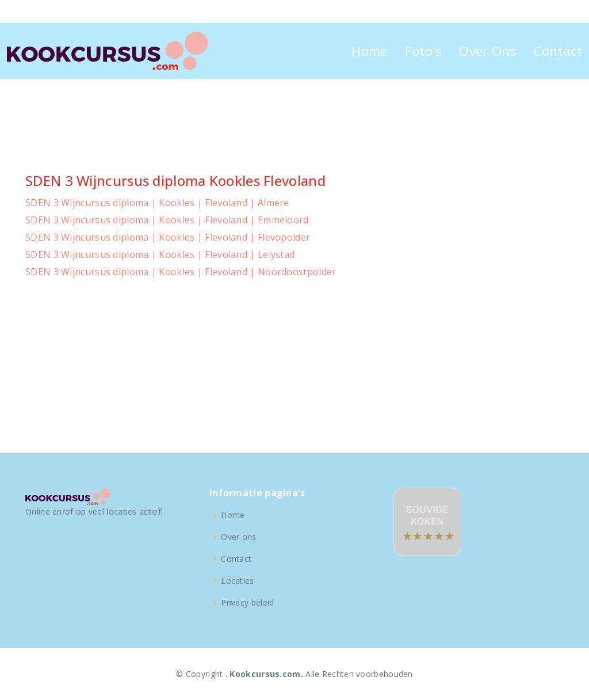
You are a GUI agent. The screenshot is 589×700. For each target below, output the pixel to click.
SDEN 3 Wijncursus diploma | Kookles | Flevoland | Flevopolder (168, 237)
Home (369, 51)
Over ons (238, 537)
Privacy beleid (247, 603)
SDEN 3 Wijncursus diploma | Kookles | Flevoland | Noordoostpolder (181, 272)
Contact (558, 51)
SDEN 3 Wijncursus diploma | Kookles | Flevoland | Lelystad (160, 254)
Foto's (424, 51)
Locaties (237, 581)
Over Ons (487, 51)
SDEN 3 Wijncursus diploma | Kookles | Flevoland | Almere (157, 203)
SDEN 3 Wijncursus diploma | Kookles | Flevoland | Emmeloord (167, 220)
